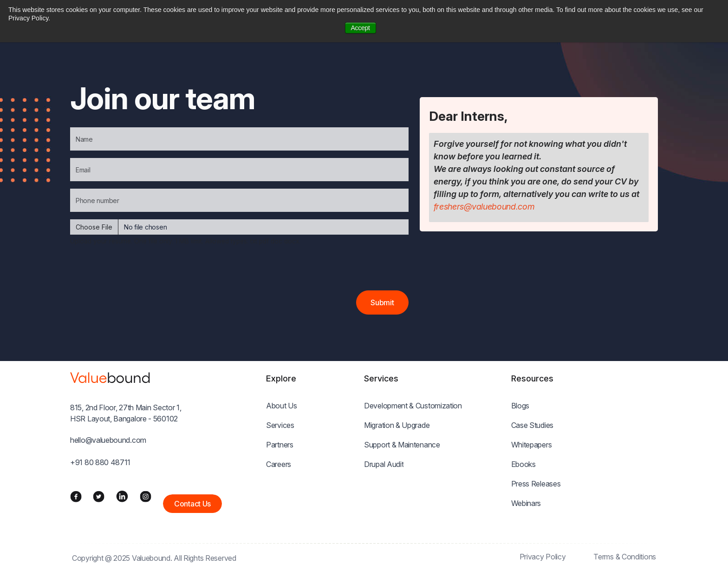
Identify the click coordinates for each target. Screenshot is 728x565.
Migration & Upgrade (397, 425)
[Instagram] (146, 496)
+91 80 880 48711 (100, 462)
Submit (382, 302)
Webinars (526, 503)
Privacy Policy (543, 557)
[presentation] (141, 272)
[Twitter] (99, 496)
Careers (279, 464)
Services (280, 425)
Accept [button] (361, 28)
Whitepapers (532, 445)
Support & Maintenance (402, 445)
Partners (280, 445)
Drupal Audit (384, 464)
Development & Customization (413, 406)
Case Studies (532, 425)
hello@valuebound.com (108, 440)
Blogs (520, 406)
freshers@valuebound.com (484, 207)
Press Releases (536, 484)
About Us (282, 406)
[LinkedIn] (122, 496)
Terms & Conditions (625, 557)
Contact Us (192, 504)
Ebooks (523, 464)
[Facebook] (76, 496)
